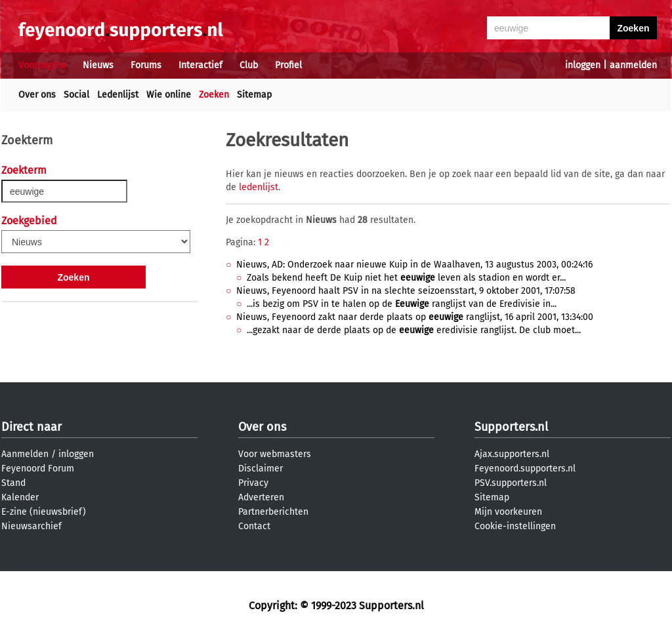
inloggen (583, 65)
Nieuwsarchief (31, 526)
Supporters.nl (511, 427)
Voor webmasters (275, 454)
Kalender (20, 497)
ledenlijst (259, 187)
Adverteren (261, 497)
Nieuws (98, 65)
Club (249, 65)
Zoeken (214, 95)
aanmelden (633, 65)
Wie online (169, 95)
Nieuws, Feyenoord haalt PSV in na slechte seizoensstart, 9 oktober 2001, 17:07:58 (406, 291)
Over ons (37, 95)
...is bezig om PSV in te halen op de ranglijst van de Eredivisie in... (402, 304)
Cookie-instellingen (515, 526)
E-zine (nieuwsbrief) (44, 512)
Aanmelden (25, 454)
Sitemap (254, 95)
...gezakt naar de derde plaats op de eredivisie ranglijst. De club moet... (414, 330)
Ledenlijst (118, 95)
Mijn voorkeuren (508, 512)
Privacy (253, 483)
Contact (254, 526)
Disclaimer (261, 469)
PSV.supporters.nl (511, 483)
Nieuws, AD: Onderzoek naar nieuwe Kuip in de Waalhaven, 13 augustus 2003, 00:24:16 (414, 265)
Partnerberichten (273, 512)
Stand (13, 483)
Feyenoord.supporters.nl (525, 469)
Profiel (288, 65)
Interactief (200, 65)
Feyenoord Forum (38, 469)
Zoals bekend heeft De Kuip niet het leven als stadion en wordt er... (406, 278)
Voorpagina (42, 65)
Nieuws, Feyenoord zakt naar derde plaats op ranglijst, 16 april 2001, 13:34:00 (415, 317)
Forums (146, 65)
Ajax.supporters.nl (512, 454)
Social (76, 95)
